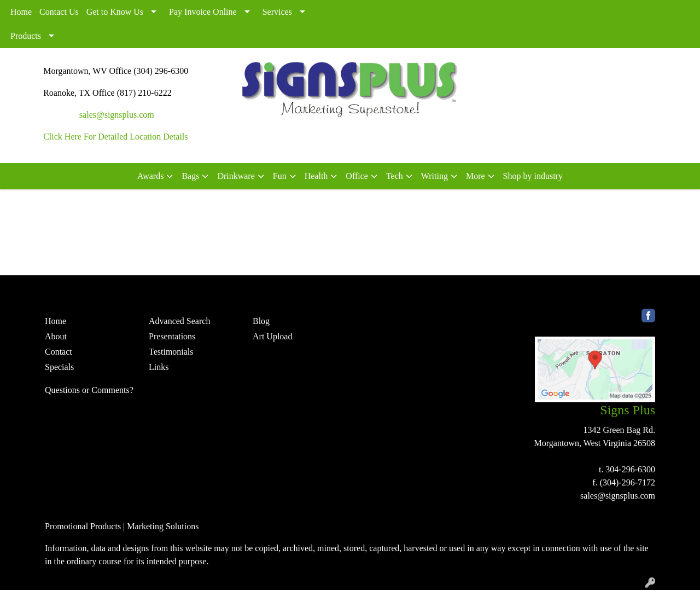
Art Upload (272, 336)
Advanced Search (179, 321)
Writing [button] (434, 176)
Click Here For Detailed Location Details (115, 137)
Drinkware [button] (236, 176)
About (56, 336)
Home (21, 12)
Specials (59, 367)
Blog (261, 321)
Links (159, 367)
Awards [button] (150, 176)
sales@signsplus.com (117, 115)
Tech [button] (395, 176)
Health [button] (316, 176)
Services (277, 12)
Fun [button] (280, 176)
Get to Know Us (115, 12)
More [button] (476, 176)
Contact (59, 352)
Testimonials (171, 352)
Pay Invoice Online (203, 12)
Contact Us (59, 12)
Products (26, 36)
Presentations (172, 336)
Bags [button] (190, 176)
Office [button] (357, 176)
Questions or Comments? (89, 390)
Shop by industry (533, 176)
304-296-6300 (630, 469)
